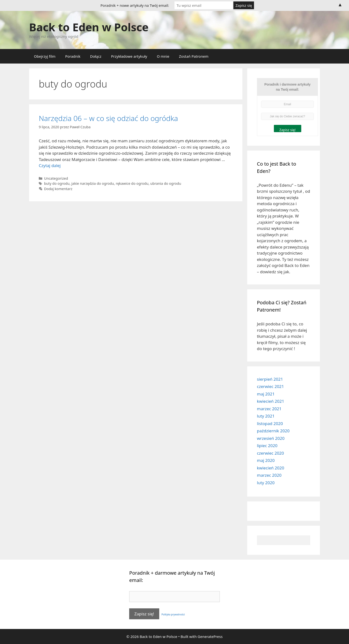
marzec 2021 (269, 409)
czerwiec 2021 (270, 386)
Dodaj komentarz (58, 189)
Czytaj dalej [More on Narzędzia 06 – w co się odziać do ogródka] (50, 165)
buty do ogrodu (57, 183)
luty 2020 (266, 483)
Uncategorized (56, 178)
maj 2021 (266, 394)
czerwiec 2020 (270, 453)
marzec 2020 (269, 475)
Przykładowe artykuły (129, 56)
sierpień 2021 (270, 379)
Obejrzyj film (45, 56)
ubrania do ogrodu (166, 183)
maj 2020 (266, 460)
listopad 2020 (270, 423)
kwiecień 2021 (270, 401)
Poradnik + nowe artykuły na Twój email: (135, 5)
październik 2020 (273, 431)
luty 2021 (266, 416)
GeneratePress (210, 636)
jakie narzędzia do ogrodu (93, 183)
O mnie (163, 56)
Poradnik (73, 56)
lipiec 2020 (267, 446)
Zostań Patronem (194, 56)
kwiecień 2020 (270, 468)
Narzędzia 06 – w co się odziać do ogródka (108, 118)
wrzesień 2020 (271, 438)
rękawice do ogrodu (132, 183)
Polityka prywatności (173, 614)
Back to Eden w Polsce (89, 27)
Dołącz (96, 56)
